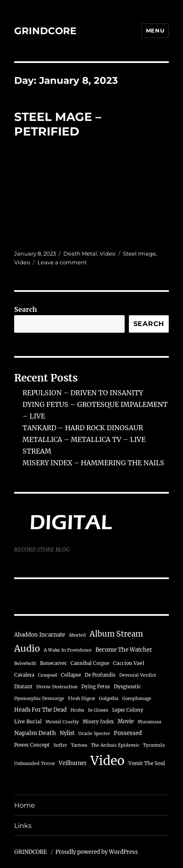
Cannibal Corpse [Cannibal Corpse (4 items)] (90, 663)
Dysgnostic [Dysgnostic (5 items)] (127, 686)
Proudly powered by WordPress (97, 852)
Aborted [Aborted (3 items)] (77, 635)
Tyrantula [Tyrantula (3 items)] (154, 745)
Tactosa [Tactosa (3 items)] (79, 745)
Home (25, 805)
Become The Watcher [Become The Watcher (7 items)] (124, 650)
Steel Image (139, 253)
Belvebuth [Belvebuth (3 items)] (25, 664)
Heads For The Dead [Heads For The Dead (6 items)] (40, 710)
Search (26, 309)
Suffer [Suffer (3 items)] (60, 745)
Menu (155, 30)
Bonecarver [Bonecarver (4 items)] (53, 663)
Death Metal (80, 253)
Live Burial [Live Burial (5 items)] (28, 721)
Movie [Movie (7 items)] (126, 721)
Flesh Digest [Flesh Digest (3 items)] (81, 699)
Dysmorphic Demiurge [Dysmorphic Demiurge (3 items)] (39, 699)
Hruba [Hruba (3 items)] (77, 710)
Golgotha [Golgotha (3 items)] (109, 699)
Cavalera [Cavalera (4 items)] (24, 675)
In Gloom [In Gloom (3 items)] (98, 710)
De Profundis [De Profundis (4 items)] (100, 675)
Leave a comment (62, 262)
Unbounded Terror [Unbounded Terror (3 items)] (35, 764)
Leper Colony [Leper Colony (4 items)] (128, 710)
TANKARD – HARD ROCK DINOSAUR (83, 428)
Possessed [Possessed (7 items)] (128, 733)
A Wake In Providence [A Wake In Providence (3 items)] (68, 650)
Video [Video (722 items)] (108, 761)
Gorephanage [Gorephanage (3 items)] (137, 699)
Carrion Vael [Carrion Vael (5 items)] (129, 663)
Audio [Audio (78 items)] (27, 648)
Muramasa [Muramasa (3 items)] (149, 722)
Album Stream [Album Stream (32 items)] (116, 634)
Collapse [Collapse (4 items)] (71, 675)
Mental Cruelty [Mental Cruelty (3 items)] (62, 722)
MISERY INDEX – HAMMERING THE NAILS (93, 463)
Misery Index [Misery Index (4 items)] (98, 722)
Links (23, 826)
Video (108, 253)
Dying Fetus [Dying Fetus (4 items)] (96, 687)
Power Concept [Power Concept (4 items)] (32, 745)
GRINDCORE (45, 31)
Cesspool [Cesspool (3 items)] (48, 675)
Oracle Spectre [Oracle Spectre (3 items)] (94, 734)
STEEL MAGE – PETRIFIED (58, 124)
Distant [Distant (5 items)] (23, 686)
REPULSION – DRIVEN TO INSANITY (83, 393)
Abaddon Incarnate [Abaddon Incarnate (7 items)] (40, 635)
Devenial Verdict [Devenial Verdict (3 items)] (138, 675)
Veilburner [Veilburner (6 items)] (73, 763)
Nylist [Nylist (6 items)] (67, 733)
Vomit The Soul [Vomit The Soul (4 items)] (147, 763)
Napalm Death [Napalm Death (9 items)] (35, 733)
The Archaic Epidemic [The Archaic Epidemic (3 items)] (115, 745)
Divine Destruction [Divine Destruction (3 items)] (57, 687)
